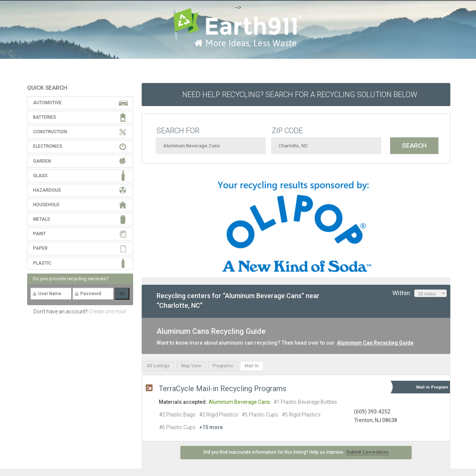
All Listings (158, 366)
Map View (191, 366)
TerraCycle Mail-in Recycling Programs (223, 389)
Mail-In (252, 366)
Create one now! (108, 312)
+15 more (211, 427)
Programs (223, 366)
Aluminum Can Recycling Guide (375, 343)
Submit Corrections (367, 452)
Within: (419, 293)
